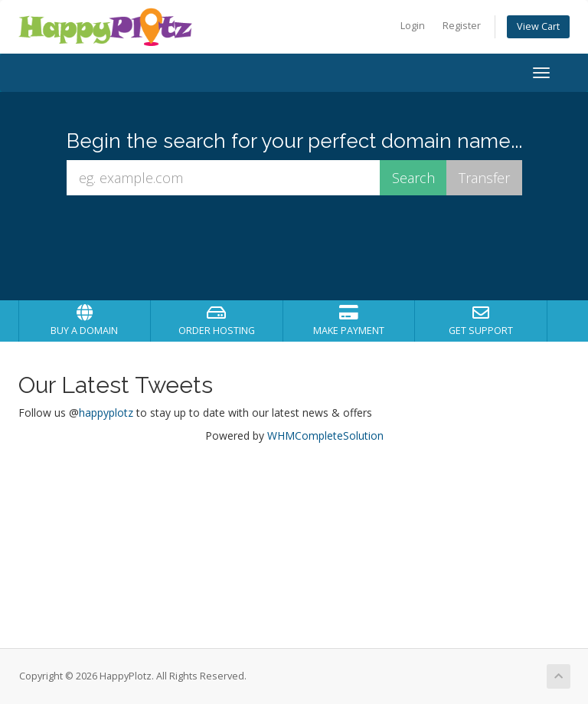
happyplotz (106, 413)
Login (413, 26)
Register (462, 26)
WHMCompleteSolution (325, 435)
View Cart (538, 26)
